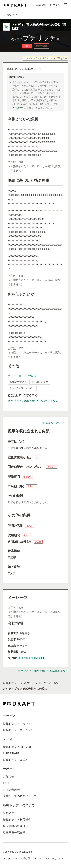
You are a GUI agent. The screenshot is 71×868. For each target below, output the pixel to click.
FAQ (6, 783)
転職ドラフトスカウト (17, 723)
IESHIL (38, 858)
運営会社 (9, 813)
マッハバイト (10, 858)
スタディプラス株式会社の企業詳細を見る (45, 58)
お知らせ (9, 777)
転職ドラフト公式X (15, 760)
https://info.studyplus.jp (31, 658)
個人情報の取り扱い (16, 826)
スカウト (29, 683)
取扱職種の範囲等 (14, 832)
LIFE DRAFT (11, 753)
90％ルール (18, 108)
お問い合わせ (11, 790)
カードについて (28, 376)
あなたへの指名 (48, 683)
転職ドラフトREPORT (17, 747)
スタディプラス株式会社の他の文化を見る (33, 401)
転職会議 (26, 858)
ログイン (55, 5)
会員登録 (41, 5)
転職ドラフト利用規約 (17, 820)
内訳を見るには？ (54, 423)
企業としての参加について (20, 796)
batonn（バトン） (56, 858)
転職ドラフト (11, 683)
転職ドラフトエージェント (20, 730)
